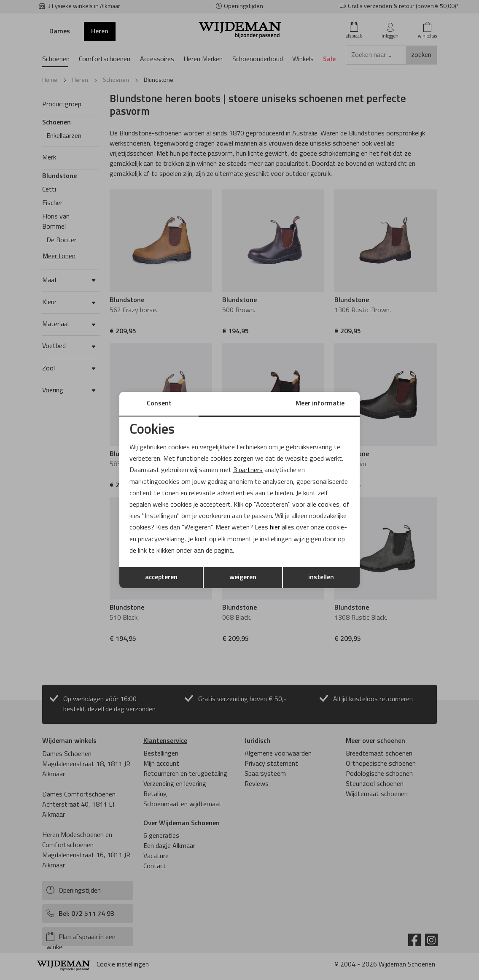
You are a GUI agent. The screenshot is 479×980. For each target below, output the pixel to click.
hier (275, 528)
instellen (321, 578)
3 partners (248, 470)
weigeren (243, 578)
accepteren (161, 578)
